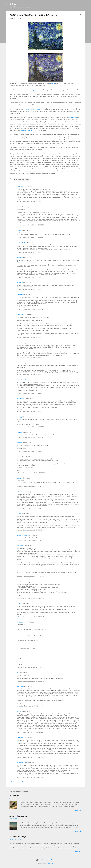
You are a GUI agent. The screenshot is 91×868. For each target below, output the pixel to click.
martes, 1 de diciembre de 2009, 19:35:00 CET (30, 277)
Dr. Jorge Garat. (21, 242)
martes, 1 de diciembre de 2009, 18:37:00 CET (30, 225)
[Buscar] (84, 5)
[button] (80, 15)
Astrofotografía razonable (22, 179)
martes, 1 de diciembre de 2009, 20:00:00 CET (30, 338)
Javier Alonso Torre (22, 380)
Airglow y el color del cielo (19, 816)
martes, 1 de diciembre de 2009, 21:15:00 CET (30, 412)
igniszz (19, 478)
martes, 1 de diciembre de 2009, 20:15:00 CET (30, 375)
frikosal (14, 4)
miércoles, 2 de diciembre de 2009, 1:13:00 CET (31, 473)
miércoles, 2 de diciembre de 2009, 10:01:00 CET (31, 530)
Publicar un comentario (18, 782)
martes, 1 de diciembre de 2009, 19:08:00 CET (30, 252)
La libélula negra (16, 795)
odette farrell (20, 187)
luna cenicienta (73, 118)
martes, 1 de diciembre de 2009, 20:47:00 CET (30, 393)
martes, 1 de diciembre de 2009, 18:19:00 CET (30, 202)
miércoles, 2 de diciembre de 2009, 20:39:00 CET (31, 667)
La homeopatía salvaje (18, 837)
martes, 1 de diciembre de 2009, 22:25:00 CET (30, 451)
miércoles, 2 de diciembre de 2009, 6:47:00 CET (31, 487)
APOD (53, 83)
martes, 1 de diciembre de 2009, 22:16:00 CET (30, 427)
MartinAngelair (21, 622)
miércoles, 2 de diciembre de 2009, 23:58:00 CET (31, 681)
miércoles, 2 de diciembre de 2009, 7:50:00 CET (31, 508)
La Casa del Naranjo (23, 535)
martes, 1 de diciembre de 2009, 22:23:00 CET (30, 438)
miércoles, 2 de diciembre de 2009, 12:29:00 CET (31, 541)
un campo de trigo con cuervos (33, 90)
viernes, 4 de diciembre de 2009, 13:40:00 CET (30, 757)
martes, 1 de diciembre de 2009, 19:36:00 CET (30, 289)
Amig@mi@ (20, 295)
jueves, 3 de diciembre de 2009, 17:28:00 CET (30, 706)
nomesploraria (21, 398)
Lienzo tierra (20, 686)
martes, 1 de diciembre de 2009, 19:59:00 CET (30, 310)
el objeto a (20, 258)
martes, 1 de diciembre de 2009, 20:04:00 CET (30, 358)
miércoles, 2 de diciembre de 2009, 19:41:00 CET (31, 598)
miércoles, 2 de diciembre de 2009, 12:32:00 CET (31, 577)
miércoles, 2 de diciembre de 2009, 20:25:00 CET (31, 617)
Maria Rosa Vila (21, 763)
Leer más (78, 811)
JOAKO (19, 711)
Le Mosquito (20, 492)
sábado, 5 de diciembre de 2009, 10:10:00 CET (30, 778)
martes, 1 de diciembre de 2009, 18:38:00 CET (30, 237)
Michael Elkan (50, 863)
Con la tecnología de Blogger (46, 860)
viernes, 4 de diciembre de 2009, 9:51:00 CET (30, 733)
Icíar (18, 343)
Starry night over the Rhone (28, 130)
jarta (18, 673)
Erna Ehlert (20, 582)
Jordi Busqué (21, 315)
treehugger (20, 417)
